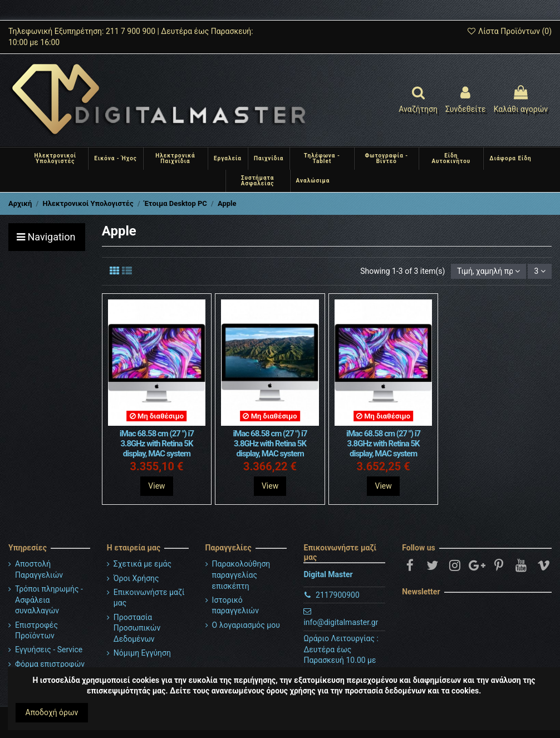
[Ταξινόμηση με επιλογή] (488, 271)
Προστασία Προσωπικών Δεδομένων (137, 628)
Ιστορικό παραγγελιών (235, 606)
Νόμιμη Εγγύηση (142, 653)
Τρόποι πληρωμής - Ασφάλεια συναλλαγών (49, 600)
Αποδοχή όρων (52, 712)
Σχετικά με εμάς (143, 564)
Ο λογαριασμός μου (246, 625)
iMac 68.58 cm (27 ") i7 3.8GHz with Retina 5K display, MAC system (157, 444)
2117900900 (338, 595)
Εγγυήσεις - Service (49, 650)
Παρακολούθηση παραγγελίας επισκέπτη (241, 575)
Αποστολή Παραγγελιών (39, 569)
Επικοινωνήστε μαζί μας (149, 598)
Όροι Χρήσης (136, 578)
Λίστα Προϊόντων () (509, 31)
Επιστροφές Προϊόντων (36, 631)
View (156, 486)
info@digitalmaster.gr (341, 622)
